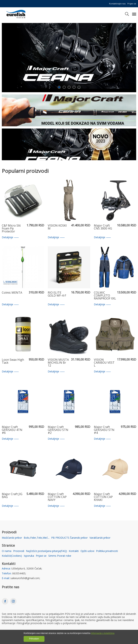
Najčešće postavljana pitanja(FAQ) (46, 551)
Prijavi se (132, 4)
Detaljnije (10, 237)
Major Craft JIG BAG (12, 496)
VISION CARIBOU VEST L (104, 363)
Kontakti (74, 551)
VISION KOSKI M (57, 227)
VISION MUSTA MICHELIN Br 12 (58, 363)
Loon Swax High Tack (13, 361)
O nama (7, 551)
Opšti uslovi (87, 551)
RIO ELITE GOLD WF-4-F (57, 294)
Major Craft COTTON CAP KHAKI (103, 497)
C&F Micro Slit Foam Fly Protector (11, 229)
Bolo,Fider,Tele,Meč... (37, 538)
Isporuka (29, 556)
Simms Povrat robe (60, 556)
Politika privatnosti (107, 551)
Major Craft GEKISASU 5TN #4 (104, 430)
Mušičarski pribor (12, 538)
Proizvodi (19, 551)
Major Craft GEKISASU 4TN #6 (12, 430)
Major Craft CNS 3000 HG (103, 227)
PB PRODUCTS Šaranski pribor (69, 538)
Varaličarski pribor (100, 538)
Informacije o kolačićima (103, 633)
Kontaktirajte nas (117, 4)
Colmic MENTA (12, 293)
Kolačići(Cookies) (12, 556)
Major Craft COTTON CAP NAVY (57, 497)
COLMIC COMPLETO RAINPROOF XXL (105, 296)
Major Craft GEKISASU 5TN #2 (58, 430)
